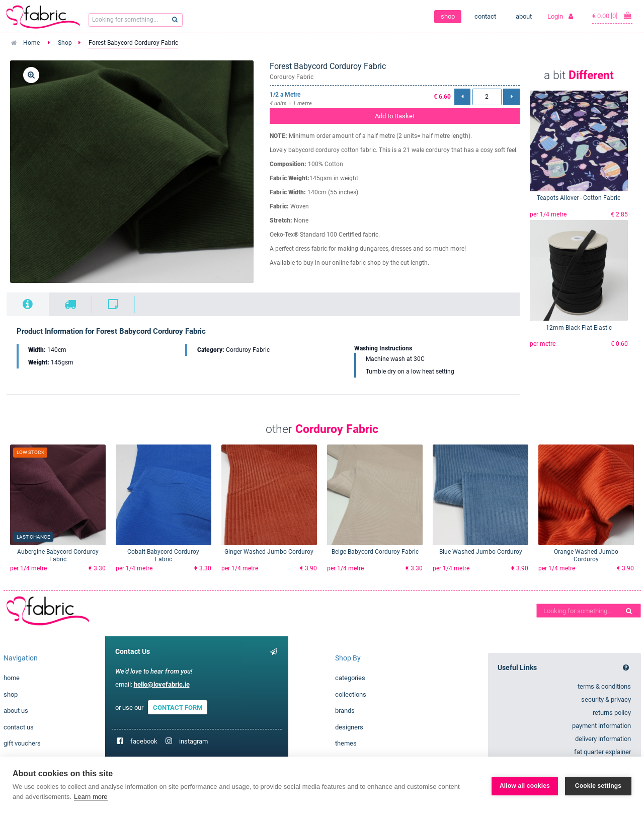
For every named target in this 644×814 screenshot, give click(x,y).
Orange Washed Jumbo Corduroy (586, 556)
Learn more (91, 797)
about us (16, 711)
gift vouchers (22, 743)
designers (349, 727)
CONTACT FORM (178, 708)
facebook (144, 741)
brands (345, 711)
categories (350, 678)
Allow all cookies (525, 785)
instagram (193, 741)
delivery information (603, 739)
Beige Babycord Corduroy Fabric (375, 552)
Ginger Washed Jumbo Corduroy (269, 552)
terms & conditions (604, 686)
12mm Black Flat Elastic (579, 328)
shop (448, 16)
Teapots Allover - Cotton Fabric (579, 198)
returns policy (612, 713)
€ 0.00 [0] (612, 16)
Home (31, 43)
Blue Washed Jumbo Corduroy (481, 552)
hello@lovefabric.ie (162, 684)
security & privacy (606, 699)
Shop (65, 43)
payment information (601, 726)
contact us (19, 727)
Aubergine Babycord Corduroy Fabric (58, 556)
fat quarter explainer (602, 752)
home (12, 678)
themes (346, 743)
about (524, 16)
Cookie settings (598, 785)
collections (351, 694)
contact (485, 16)
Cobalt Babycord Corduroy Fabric (163, 556)
